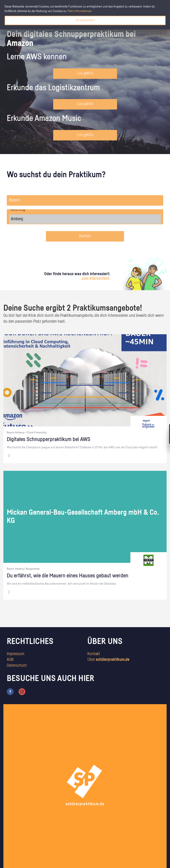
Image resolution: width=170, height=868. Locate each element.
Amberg (85, 219)
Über (108, 660)
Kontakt (94, 654)
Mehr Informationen (80, 11)
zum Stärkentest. (96, 279)
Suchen (85, 236)
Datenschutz (17, 666)
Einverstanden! (85, 20)
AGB (10, 660)
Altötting (85, 210)
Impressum (16, 654)
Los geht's (85, 73)
